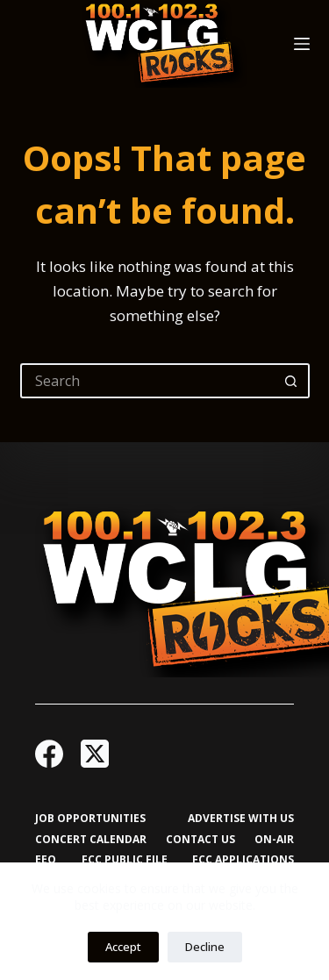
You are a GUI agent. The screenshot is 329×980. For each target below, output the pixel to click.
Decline (205, 947)
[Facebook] (49, 754)
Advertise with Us (241, 819)
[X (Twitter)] (95, 754)
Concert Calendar (91, 840)
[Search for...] (147, 381)
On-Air (274, 840)
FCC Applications (243, 860)
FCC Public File (125, 860)
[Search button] (292, 381)
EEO (46, 860)
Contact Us (200, 840)
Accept (123, 947)
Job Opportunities (90, 819)
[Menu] (302, 44)
